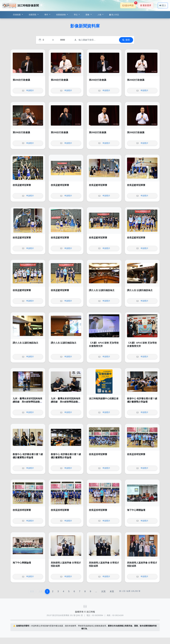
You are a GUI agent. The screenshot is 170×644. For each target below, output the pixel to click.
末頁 (112, 591)
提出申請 (129, 5)
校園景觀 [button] (33, 15)
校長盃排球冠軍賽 (98, 454)
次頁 (103, 591)
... (96, 591)
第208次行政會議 (21, 80)
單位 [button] (76, 15)
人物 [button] (100, 15)
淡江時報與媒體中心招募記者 (104, 399)
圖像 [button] (88, 15)
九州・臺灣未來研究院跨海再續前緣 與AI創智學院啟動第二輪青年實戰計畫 (27, 402)
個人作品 (114, 15)
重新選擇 (146, 5)
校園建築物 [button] (61, 15)
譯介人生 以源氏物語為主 (102, 290)
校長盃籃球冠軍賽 (22, 185)
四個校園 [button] (17, 15)
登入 (163, 5)
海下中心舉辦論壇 (136, 510)
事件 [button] (47, 15)
